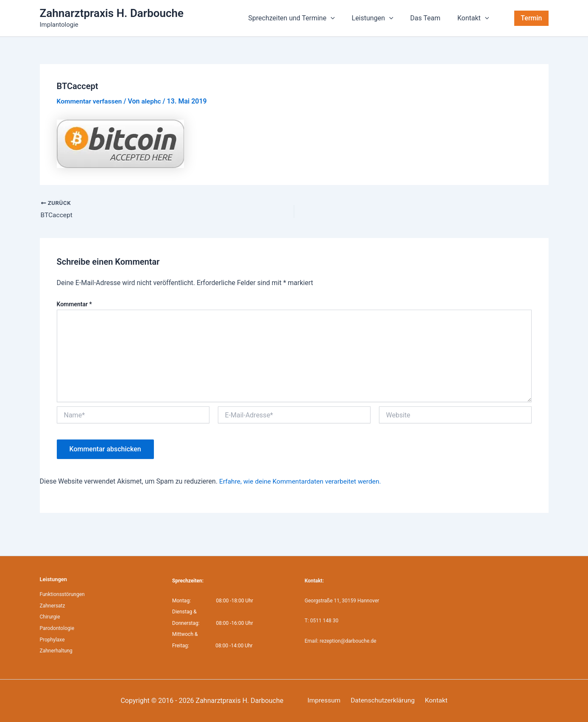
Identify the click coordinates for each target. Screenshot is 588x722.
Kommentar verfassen (91, 101)
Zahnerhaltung (56, 650)
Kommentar (74, 305)
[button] (531, 18)
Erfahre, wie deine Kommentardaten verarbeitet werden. (302, 482)
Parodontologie (57, 628)
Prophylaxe (52, 639)
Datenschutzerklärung (379, 701)
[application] (343, 18)
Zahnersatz (53, 606)
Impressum (322, 701)
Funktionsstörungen (62, 594)
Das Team (431, 18)
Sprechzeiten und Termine (304, 18)
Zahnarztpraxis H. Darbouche (112, 13)
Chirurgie (50, 617)
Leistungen (381, 18)
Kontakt (475, 18)
